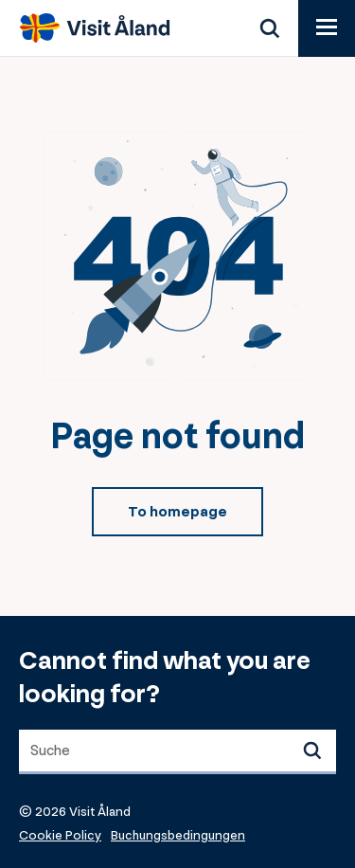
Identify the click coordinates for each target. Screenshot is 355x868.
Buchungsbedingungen (178, 835)
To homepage (177, 512)
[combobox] (177, 752)
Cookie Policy (60, 835)
